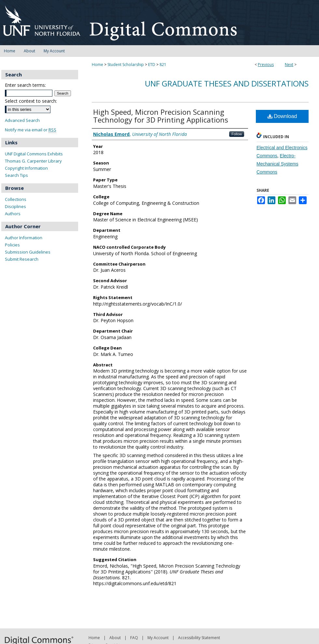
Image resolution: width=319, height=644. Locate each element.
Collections (16, 199)
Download (282, 116)
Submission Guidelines (28, 252)
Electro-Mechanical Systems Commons (277, 164)
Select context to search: (31, 101)
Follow (237, 134)
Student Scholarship (126, 65)
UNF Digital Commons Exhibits (34, 154)
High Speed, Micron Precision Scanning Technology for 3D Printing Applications (161, 116)
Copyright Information (26, 168)
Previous (266, 65)
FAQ (134, 638)
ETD (152, 65)
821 (163, 65)
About (115, 638)
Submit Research (22, 259)
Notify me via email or (31, 130)
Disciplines (15, 206)
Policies (12, 245)
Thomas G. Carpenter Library (33, 161)
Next (289, 65)
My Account (158, 638)
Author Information (24, 238)
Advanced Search (22, 120)
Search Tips (16, 175)
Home (97, 65)
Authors (13, 214)
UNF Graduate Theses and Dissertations (227, 83)
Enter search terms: (25, 85)
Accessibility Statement (199, 638)
